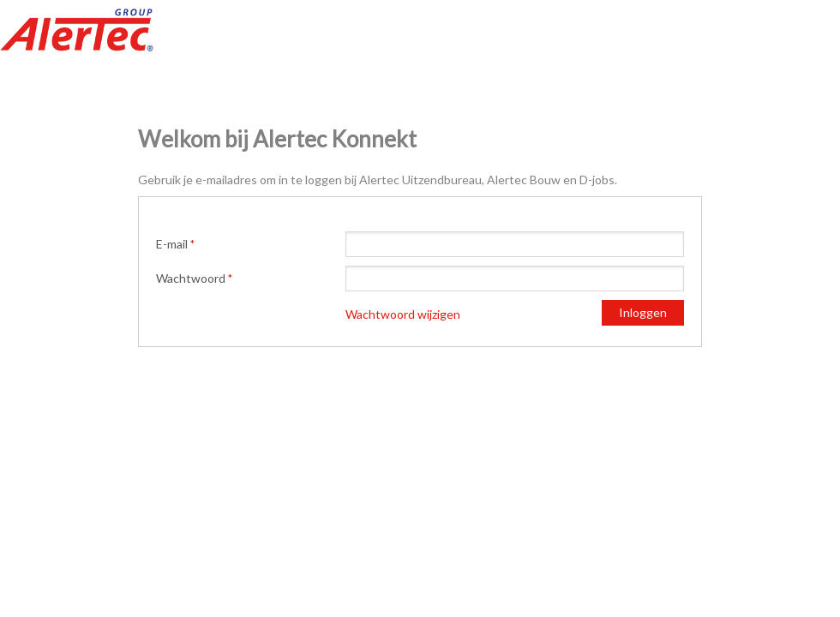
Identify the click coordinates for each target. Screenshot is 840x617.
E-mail (172, 244)
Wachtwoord (191, 278)
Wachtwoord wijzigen (403, 314)
